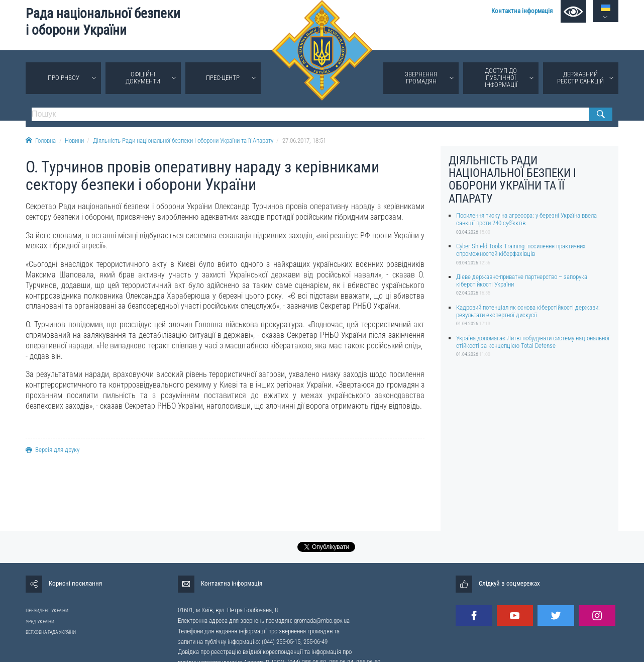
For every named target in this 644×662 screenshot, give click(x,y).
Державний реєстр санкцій (580, 78)
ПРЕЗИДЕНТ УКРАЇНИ (47, 610)
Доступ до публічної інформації (501, 78)
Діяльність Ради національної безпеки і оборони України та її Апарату (183, 140)
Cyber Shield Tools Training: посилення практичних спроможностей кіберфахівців (521, 250)
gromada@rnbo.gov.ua (322, 621)
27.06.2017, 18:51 (304, 140)
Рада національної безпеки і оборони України (103, 22)
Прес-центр (223, 78)
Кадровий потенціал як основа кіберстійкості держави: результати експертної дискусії (528, 311)
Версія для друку (52, 450)
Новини (74, 140)
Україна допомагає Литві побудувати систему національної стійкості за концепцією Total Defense (533, 342)
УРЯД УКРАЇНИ (40, 622)
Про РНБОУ (64, 78)
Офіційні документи (143, 78)
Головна (41, 140)
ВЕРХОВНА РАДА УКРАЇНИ (51, 632)
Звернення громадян (421, 78)
